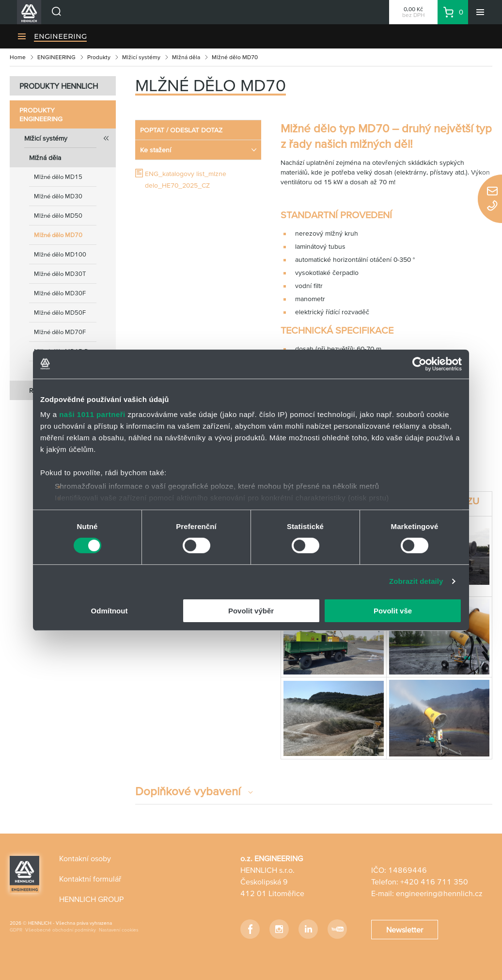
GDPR (16, 930)
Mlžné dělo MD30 (58, 196)
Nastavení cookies (119, 930)
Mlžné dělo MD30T (60, 274)
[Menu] (480, 12)
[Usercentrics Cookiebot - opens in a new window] (419, 364)
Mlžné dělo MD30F (60, 293)
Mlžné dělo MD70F (60, 332)
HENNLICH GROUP (91, 899)
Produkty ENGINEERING (41, 114)
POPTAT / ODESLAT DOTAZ (181, 130)
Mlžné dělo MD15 (58, 177)
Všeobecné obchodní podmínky (61, 930)
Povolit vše (393, 611)
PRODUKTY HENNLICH (59, 86)
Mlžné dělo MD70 (58, 235)
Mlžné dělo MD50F (60, 313)
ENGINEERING (60, 36)
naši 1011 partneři (92, 414)
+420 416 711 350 (434, 882)
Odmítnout (110, 611)
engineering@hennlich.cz (439, 893)
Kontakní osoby (85, 858)
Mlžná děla (186, 57)
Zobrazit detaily (416, 581)
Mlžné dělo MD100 (60, 254)
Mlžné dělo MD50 (58, 216)
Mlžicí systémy (141, 57)
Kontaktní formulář (90, 879)
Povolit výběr (251, 611)
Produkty (99, 57)
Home (18, 57)
